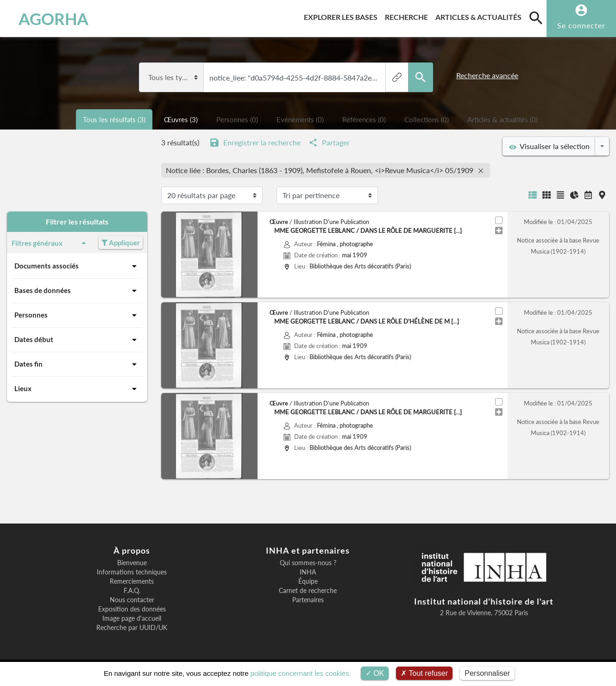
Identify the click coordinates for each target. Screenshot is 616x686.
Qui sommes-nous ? (308, 563)
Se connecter (581, 25)
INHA (308, 572)
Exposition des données (132, 609)
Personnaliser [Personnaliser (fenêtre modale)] (487, 673)
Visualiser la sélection (549, 146)
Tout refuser (424, 673)
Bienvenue (132, 563)
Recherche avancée (487, 75)
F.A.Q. (132, 591)
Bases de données (77, 291)
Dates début (77, 340)
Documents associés (77, 266)
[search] (536, 18)
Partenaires (308, 600)
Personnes (77, 315)
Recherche (408, 16)
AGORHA (53, 19)
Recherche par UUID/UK (132, 628)
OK (375, 673)
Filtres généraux (50, 243)
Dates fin (77, 364)
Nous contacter (132, 600)
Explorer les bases (343, 16)
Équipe (308, 581)
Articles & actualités (480, 16)
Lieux (77, 389)
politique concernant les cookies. (301, 673)
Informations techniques (132, 572)
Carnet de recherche (308, 591)
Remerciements (132, 581)
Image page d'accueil (132, 618)
